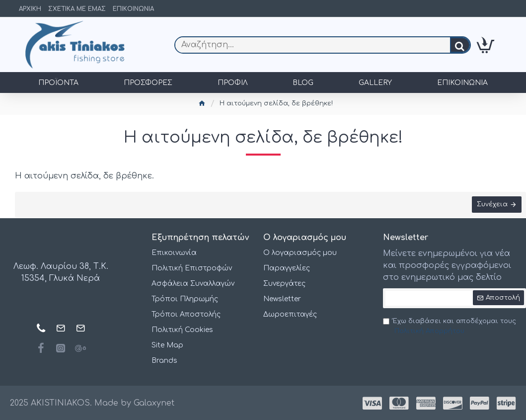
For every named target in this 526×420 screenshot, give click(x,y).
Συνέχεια (492, 205)
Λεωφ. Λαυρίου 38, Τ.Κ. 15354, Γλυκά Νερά (61, 273)
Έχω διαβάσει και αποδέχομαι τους (450, 327)
